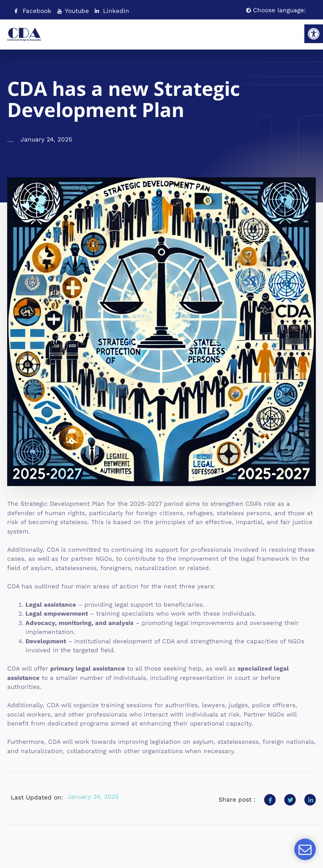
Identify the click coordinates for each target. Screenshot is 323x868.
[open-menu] (296, 31)
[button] (314, 34)
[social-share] (270, 800)
